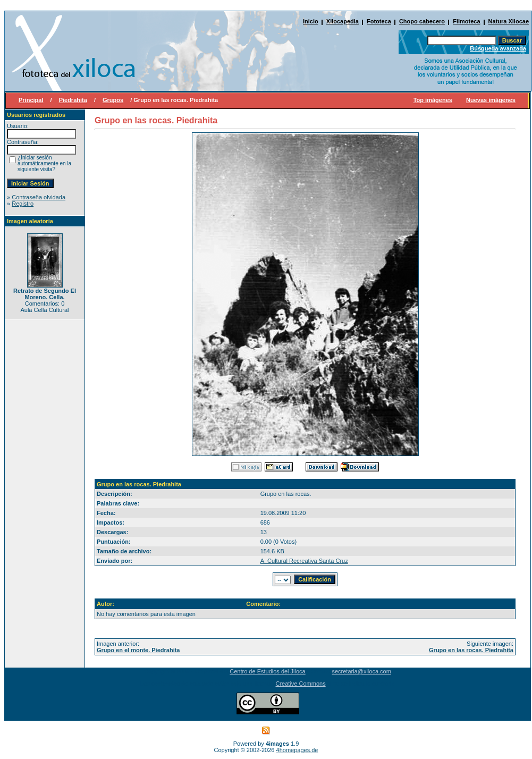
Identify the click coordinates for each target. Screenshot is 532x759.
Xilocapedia (343, 21)
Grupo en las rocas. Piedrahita (471, 650)
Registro (23, 204)
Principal (31, 100)
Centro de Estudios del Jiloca (267, 671)
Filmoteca (466, 21)
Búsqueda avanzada (498, 48)
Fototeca (379, 21)
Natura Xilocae (509, 21)
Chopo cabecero (422, 21)
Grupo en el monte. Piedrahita (138, 650)
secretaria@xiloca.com (361, 671)
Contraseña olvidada (39, 197)
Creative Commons (301, 684)
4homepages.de (297, 750)
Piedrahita (73, 100)
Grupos (113, 100)
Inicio (311, 21)
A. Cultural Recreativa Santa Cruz (304, 561)
